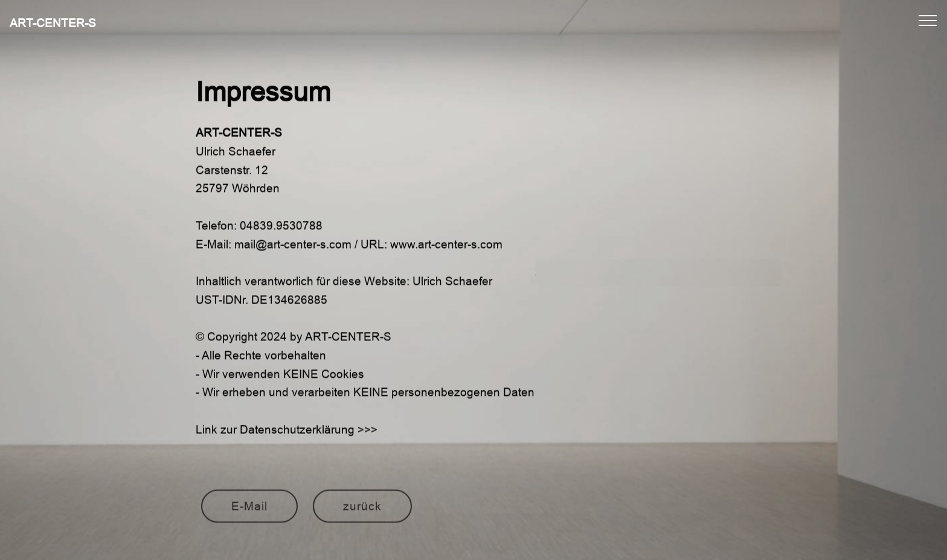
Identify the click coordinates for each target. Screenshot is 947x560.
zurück (362, 510)
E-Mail (249, 510)
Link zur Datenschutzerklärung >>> (287, 433)
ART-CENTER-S (53, 23)
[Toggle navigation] (928, 20)
